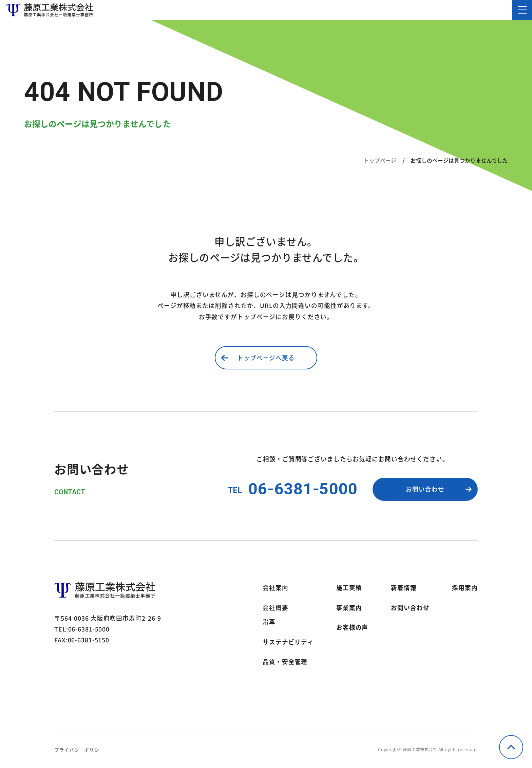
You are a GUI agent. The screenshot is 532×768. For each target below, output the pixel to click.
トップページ (380, 160)
